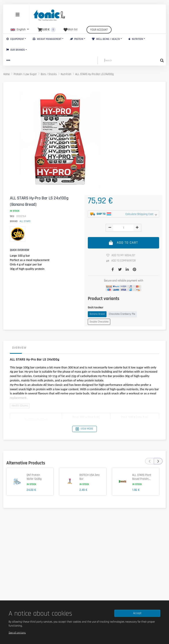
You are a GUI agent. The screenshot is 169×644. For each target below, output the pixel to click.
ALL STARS (25, 221)
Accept (137, 613)
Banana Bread (97, 314)
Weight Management (47, 39)
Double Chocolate (99, 322)
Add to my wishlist (123, 255)
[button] (20, 29)
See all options (17, 633)
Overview (19, 348)
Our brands (16, 50)
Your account (99, 30)
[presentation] (149, 461)
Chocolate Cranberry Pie (122, 314)
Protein (77, 39)
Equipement (15, 39)
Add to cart (124, 243)
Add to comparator (123, 261)
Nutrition (136, 39)
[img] (110, 227)
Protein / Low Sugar (25, 74)
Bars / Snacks (49, 74)
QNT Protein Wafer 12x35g (34, 477)
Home (6, 74)
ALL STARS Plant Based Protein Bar (142, 479)
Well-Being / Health (106, 39)
